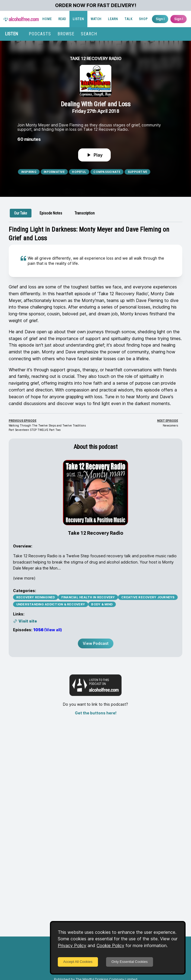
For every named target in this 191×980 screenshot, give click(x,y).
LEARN (113, 19)
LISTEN (78, 19)
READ (62, 19)
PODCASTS (40, 34)
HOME (47, 19)
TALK (128, 19)
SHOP (143, 19)
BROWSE (66, 34)
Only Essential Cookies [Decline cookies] (130, 962)
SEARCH (89, 34)
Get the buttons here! (96, 713)
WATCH (96, 19)
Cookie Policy (110, 945)
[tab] (21, 213)
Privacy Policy (72, 945)
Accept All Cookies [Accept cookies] (78, 962)
